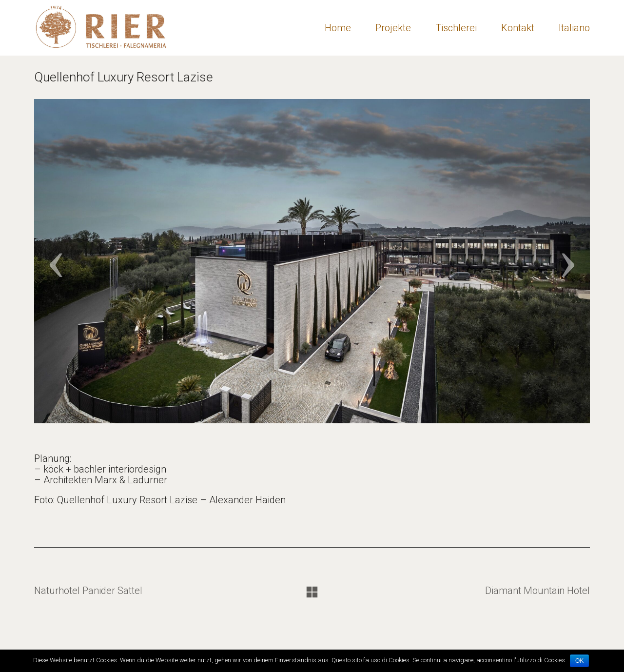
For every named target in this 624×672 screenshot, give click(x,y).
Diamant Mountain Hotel (537, 591)
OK (579, 661)
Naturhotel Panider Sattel (88, 591)
